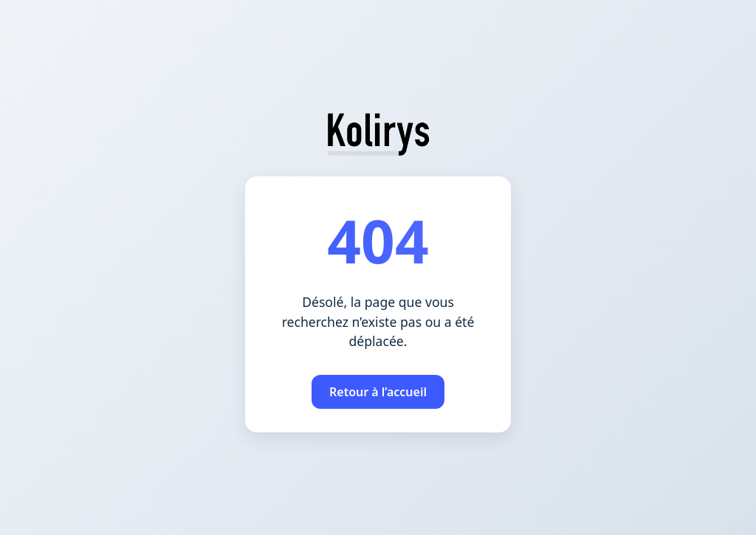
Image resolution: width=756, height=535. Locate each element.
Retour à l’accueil (378, 392)
